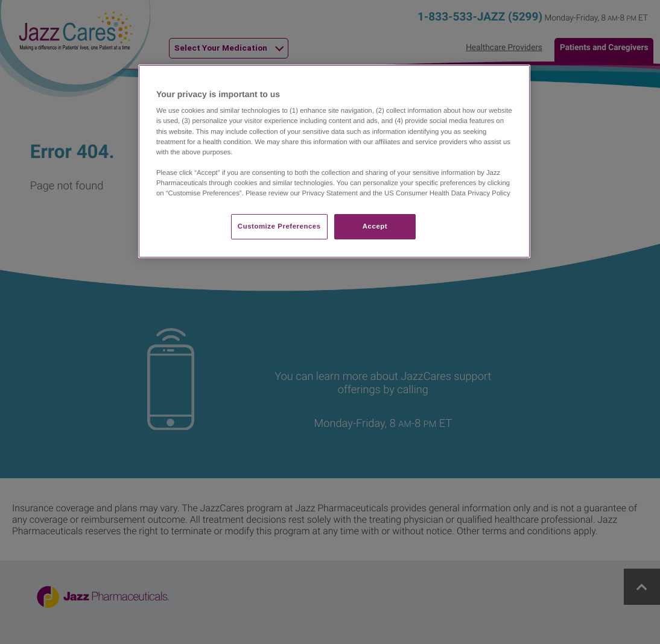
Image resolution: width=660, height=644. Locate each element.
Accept (375, 226)
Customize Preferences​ (279, 226)
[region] (334, 161)
